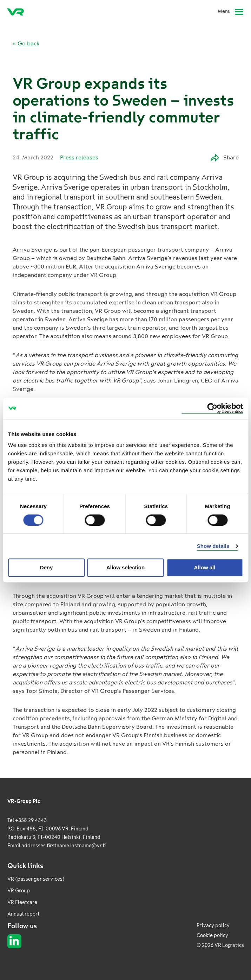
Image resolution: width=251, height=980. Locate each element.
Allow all (205, 567)
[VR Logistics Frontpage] (15, 12)
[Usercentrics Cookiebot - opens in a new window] (212, 408)
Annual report (24, 914)
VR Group (19, 891)
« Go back (26, 43)
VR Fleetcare (22, 902)
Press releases (79, 157)
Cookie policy (212, 935)
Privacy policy (213, 926)
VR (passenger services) (36, 879)
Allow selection (125, 567)
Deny (47, 567)
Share (225, 158)
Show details (213, 546)
